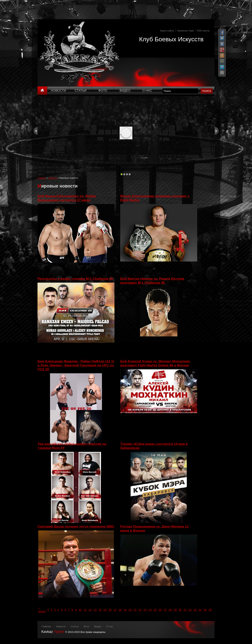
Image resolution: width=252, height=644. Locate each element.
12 (90, 610)
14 (100, 610)
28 (170, 610)
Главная (42, 178)
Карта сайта (167, 31)
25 (155, 610)
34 (200, 610)
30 (180, 610)
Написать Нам (185, 31)
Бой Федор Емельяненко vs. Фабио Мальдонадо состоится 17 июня (67, 198)
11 (85, 610)
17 (115, 610)
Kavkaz (53, 632)
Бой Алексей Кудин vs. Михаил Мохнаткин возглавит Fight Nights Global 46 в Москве (155, 363)
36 (210, 610)
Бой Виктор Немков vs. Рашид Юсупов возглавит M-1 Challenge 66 (152, 281)
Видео (125, 90)
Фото (103, 90)
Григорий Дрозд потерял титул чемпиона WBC (76, 526)
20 (130, 610)
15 (105, 610)
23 (145, 610)
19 (125, 610)
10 (80, 610)
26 (160, 610)
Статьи (81, 90)
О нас (110, 626)
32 (190, 610)
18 (120, 610)
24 (150, 610)
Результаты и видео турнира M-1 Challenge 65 (75, 279)
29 (175, 610)
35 (205, 610)
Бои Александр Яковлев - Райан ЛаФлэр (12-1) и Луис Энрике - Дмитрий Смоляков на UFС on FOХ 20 (76, 365)
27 (165, 610)
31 (185, 610)
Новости (58, 90)
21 (135, 610)
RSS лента (203, 31)
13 (95, 610)
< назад (42, 610)
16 (110, 610)
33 (195, 610)
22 (140, 610)
